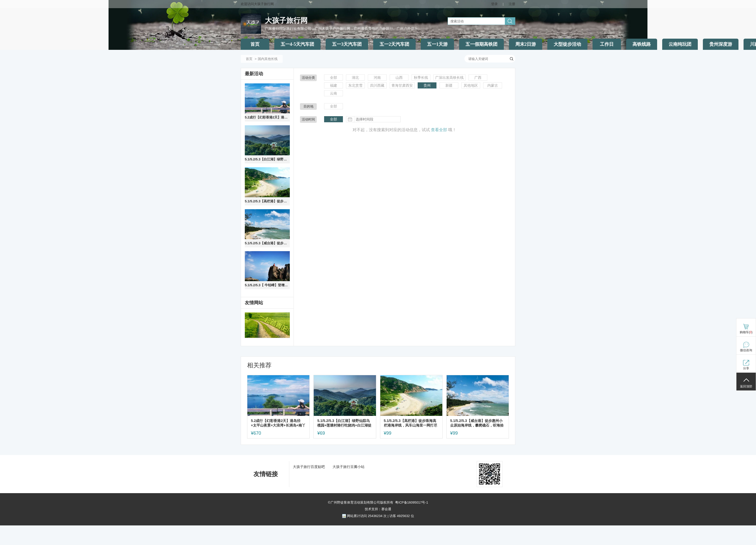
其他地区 (471, 85)
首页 (255, 44)
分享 (746, 368)
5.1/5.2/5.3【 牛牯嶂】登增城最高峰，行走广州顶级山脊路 (267, 285)
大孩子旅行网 (286, 20)
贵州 (427, 85)
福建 (334, 85)
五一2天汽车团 (394, 44)
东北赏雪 (355, 85)
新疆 (449, 85)
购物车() (746, 332)
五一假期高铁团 (481, 44)
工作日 (607, 44)
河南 (377, 78)
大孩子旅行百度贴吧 (309, 467)
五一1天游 (437, 44)
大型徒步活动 (567, 44)
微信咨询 (746, 350)
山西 (399, 78)
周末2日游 (526, 44)
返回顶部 (746, 386)
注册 (512, 4)
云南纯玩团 (680, 44)
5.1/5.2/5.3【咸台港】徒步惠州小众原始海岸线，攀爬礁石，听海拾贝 (267, 243)
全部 (334, 78)
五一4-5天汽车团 (297, 44)
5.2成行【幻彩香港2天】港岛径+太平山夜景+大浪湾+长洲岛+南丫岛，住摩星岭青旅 (267, 117)
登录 (494, 4)
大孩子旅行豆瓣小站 (349, 467)
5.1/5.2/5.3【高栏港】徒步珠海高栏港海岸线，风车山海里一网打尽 (267, 201)
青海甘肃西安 (402, 85)
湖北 (355, 78)
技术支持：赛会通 (378, 509)
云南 (334, 93)
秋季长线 (421, 78)
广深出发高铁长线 (449, 78)
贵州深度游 (721, 44)
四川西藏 (377, 85)
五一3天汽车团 (347, 44)
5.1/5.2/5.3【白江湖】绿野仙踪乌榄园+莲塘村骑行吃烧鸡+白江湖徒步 (267, 159)
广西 (478, 78)
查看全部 (439, 130)
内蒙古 (493, 85)
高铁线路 (642, 44)
